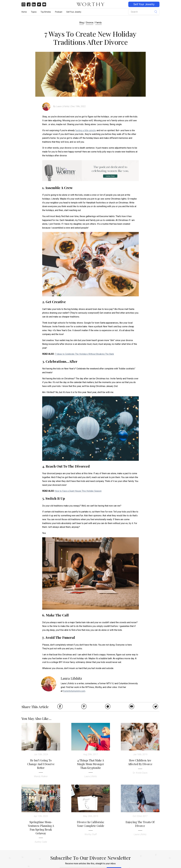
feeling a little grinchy (86, 130)
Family (99, 23)
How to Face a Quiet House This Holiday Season (78, 491)
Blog (82, 23)
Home (24, 12)
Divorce (90, 23)
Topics (34, 12)
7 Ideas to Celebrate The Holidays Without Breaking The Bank (84, 354)
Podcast (59, 12)
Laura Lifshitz (63, 106)
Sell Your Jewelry (144, 4)
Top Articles (46, 12)
